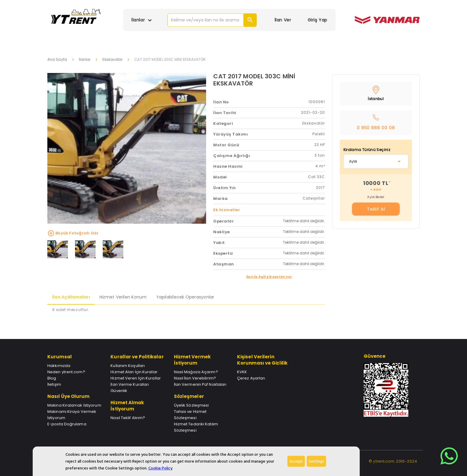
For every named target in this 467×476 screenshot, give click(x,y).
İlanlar (85, 59)
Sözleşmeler (189, 396)
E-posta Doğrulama (67, 424)
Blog (52, 378)
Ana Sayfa (57, 59)
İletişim (54, 384)
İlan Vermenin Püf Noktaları (200, 384)
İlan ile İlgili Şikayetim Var (269, 277)
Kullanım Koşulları (128, 366)
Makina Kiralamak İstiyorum (74, 405)
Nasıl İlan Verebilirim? (195, 378)
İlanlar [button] (142, 20)
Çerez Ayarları (251, 378)
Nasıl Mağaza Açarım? (196, 372)
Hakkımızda (59, 366)
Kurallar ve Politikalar (137, 357)
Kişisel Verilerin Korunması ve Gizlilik (262, 360)
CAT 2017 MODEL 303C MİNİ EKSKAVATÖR (254, 80)
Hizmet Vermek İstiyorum (192, 360)
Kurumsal (60, 357)
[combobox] (376, 161)
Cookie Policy (160, 468)
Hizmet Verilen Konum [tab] (123, 297)
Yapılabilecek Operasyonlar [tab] (185, 297)
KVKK (242, 372)
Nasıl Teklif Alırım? (128, 418)
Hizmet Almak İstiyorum (127, 406)
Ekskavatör (112, 59)
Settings (316, 461)
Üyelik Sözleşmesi (192, 405)
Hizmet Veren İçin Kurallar (136, 378)
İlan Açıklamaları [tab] (71, 297)
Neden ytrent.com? (66, 372)
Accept (296, 461)
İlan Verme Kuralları (130, 384)
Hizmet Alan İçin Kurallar (134, 372)
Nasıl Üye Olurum (69, 396)
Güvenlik (119, 391)
